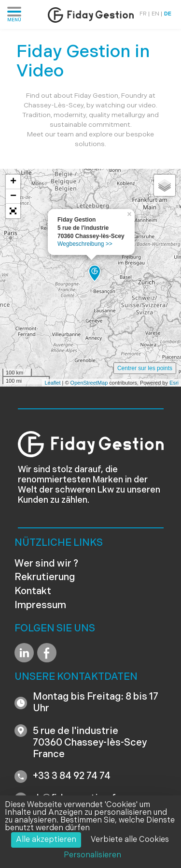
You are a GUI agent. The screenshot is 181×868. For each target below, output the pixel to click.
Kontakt (33, 592)
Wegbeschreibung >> (85, 244)
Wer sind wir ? (46, 564)
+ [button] (13, 182)
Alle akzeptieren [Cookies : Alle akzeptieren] (46, 840)
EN (155, 14)
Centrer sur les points (145, 368)
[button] (13, 211)
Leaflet (52, 383)
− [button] (13, 196)
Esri (174, 383)
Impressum (40, 606)
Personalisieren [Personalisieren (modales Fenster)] (92, 855)
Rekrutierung (45, 578)
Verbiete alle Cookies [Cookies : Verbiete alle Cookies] (130, 840)
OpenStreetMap (89, 383)
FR (143, 14)
